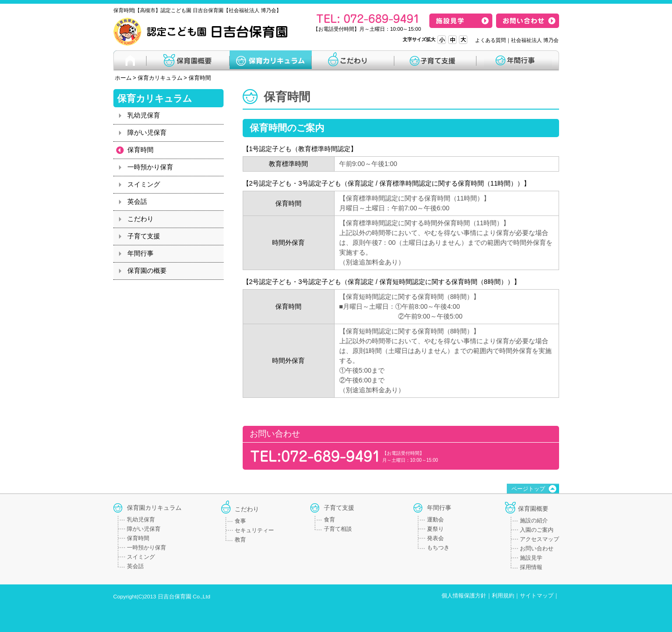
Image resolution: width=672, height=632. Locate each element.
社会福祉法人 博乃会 (535, 40)
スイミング (144, 184)
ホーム (123, 78)
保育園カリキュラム (154, 508)
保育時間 (200, 78)
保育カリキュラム (160, 78)
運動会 (435, 520)
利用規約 (503, 596)
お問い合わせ (537, 549)
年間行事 (140, 253)
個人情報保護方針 (464, 596)
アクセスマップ (539, 539)
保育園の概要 (147, 271)
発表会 (435, 538)
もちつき (438, 548)
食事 (240, 521)
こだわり (140, 219)
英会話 (137, 201)
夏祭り (435, 529)
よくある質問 (490, 40)
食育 (329, 520)
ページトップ (528, 489)
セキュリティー (254, 530)
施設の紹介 (534, 521)
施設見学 (531, 558)
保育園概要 (533, 509)
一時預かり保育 (150, 167)
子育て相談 (338, 529)
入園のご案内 (537, 530)
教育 (240, 540)
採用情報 (531, 567)
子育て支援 (144, 236)
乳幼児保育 (144, 115)
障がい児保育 (147, 132)
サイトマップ (537, 596)
